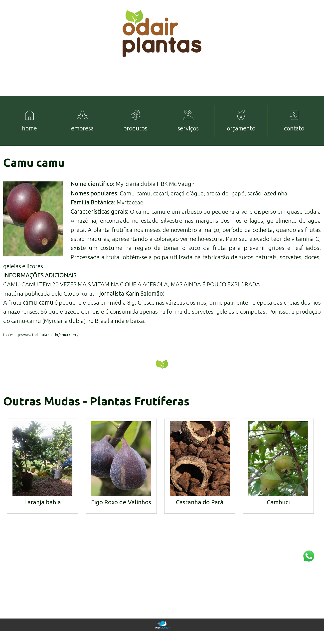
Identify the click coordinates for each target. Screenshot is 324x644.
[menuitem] (30, 127)
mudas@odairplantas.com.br (292, 596)
